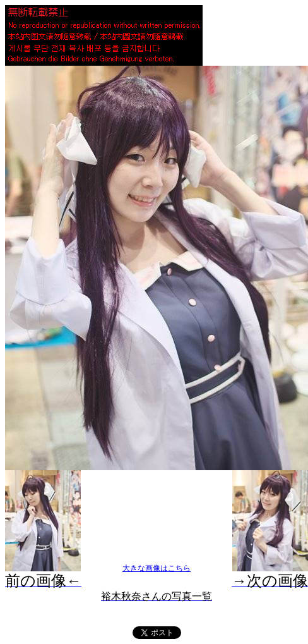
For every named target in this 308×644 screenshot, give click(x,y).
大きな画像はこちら (157, 568)
